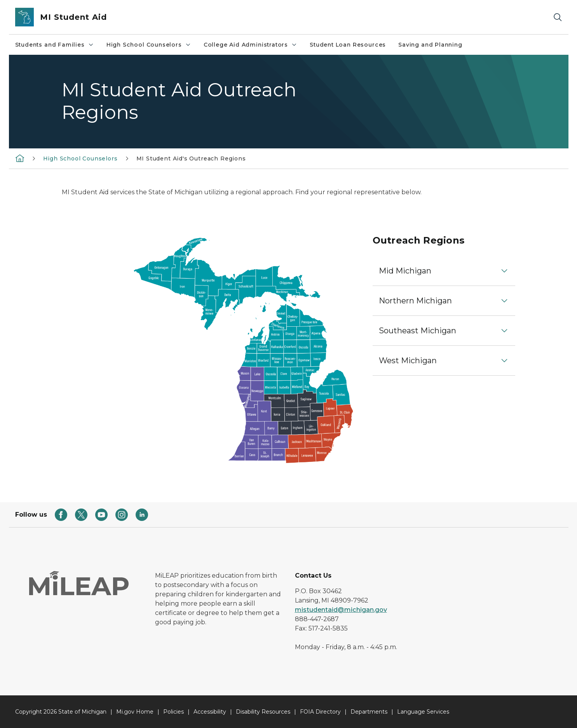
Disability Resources (263, 712)
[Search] (558, 17)
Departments (369, 712)
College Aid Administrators (250, 45)
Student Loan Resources (348, 45)
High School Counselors (149, 45)
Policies (173, 712)
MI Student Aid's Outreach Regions (191, 158)
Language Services (423, 712)
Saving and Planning (430, 45)
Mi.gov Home (135, 712)
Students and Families (55, 45)
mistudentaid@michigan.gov (341, 610)
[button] (444, 271)
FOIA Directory (320, 712)
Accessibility (210, 712)
